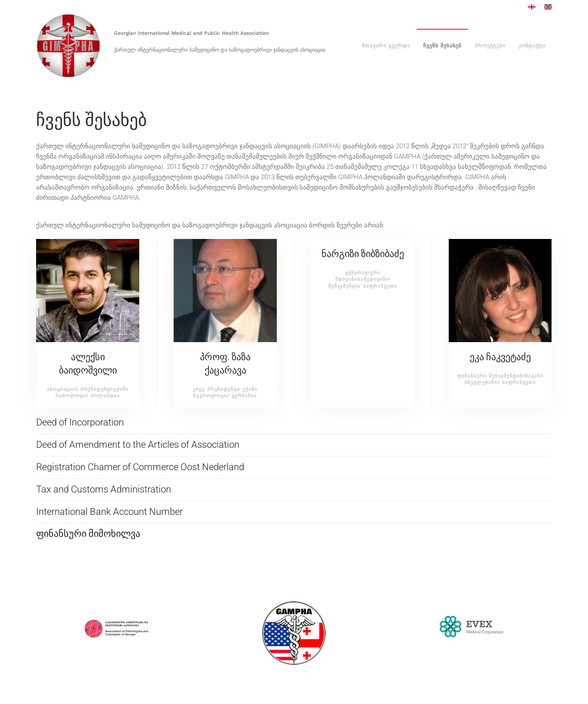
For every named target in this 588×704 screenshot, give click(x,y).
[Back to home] (69, 46)
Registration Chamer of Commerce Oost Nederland (140, 467)
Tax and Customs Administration (104, 489)
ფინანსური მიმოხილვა (88, 534)
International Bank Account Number (109, 512)
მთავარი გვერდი (386, 46)
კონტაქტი (532, 46)
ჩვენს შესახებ (443, 46)
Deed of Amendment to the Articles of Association (138, 445)
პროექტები (490, 46)
